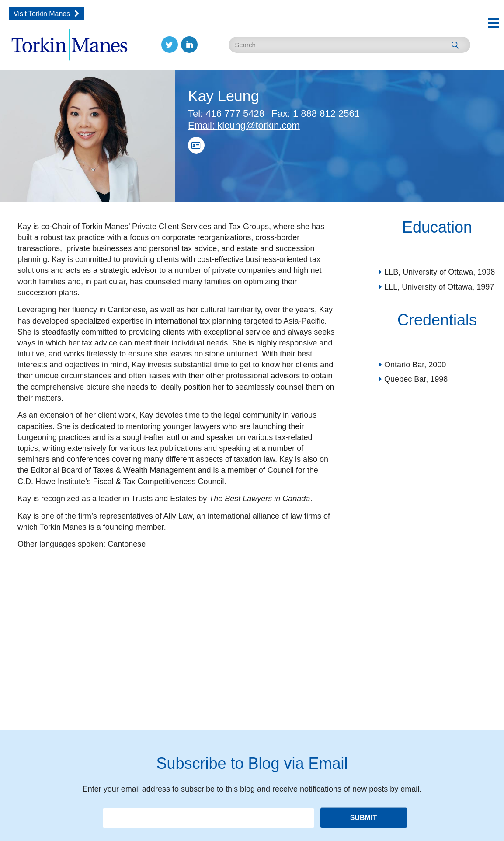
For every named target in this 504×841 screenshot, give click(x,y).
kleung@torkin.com (244, 126)
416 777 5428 (226, 113)
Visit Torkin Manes (42, 14)
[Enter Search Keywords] (349, 45)
